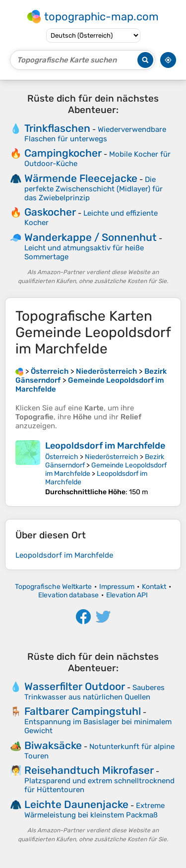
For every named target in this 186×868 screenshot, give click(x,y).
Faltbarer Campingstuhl (83, 711)
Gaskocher (50, 212)
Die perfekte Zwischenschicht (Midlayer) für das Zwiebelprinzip (93, 189)
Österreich (62, 457)
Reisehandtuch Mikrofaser (89, 770)
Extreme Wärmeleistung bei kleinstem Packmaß (94, 810)
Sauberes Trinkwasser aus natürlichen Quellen (94, 692)
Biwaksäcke (53, 745)
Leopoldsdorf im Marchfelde (105, 446)
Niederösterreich (112, 457)
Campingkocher (63, 153)
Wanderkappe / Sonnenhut (91, 237)
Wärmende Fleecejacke (81, 178)
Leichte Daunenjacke (76, 804)
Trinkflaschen (57, 128)
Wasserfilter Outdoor (75, 686)
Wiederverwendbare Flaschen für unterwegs (95, 134)
